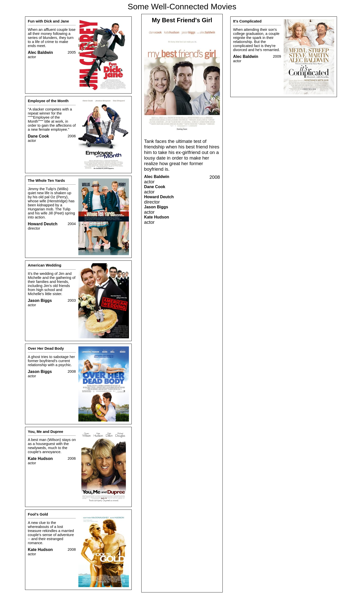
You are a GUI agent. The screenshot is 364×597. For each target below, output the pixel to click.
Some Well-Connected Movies (182, 7)
